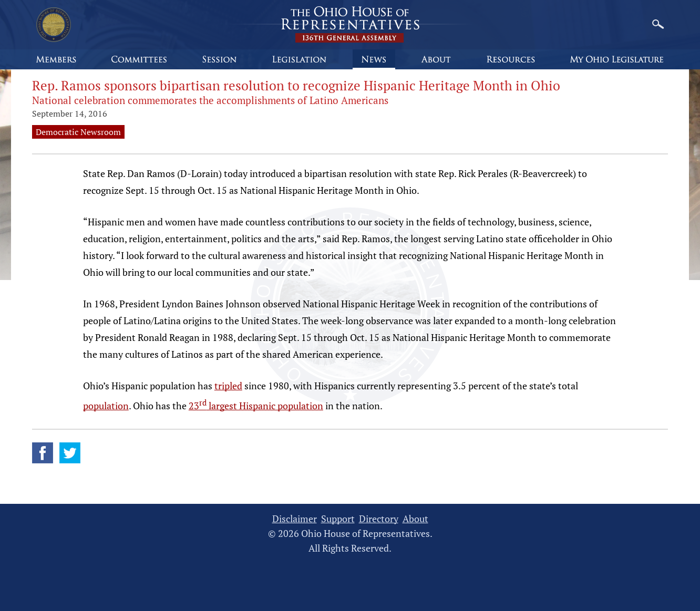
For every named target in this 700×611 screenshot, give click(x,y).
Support (338, 519)
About (415, 519)
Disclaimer (295, 519)
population (106, 406)
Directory (379, 519)
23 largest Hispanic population (256, 406)
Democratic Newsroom (78, 132)
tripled (228, 386)
